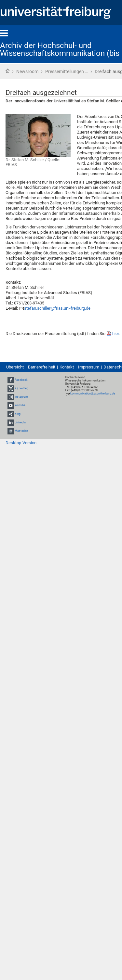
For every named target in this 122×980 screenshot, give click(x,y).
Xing (18, 414)
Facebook (21, 380)
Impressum (89, 367)
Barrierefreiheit (42, 367)
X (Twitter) (21, 388)
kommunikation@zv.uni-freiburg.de (93, 393)
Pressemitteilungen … (67, 71)
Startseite (7, 71)
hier (115, 334)
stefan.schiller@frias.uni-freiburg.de (57, 308)
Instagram (21, 397)
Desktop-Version (21, 443)
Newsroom (27, 71)
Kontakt (67, 367)
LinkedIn (20, 422)
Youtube (20, 406)
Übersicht (15, 367)
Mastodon (21, 431)
